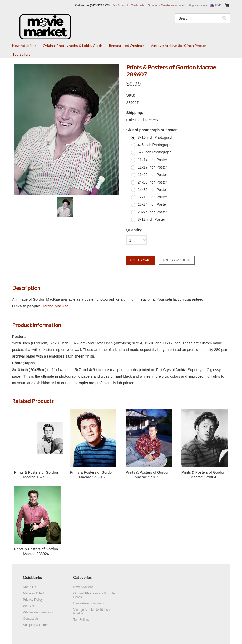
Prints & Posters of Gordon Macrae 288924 (36, 551)
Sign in (152, 5)
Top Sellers (21, 54)
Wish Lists (138, 5)
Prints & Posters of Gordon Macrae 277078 (148, 475)
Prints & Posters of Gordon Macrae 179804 (203, 475)
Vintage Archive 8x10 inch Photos (179, 45)
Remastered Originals (127, 45)
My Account (120, 5)
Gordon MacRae (55, 306)
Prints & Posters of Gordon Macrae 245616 (92, 475)
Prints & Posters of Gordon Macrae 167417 (36, 475)
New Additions (24, 45)
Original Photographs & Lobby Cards (73, 45)
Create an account (173, 5)
